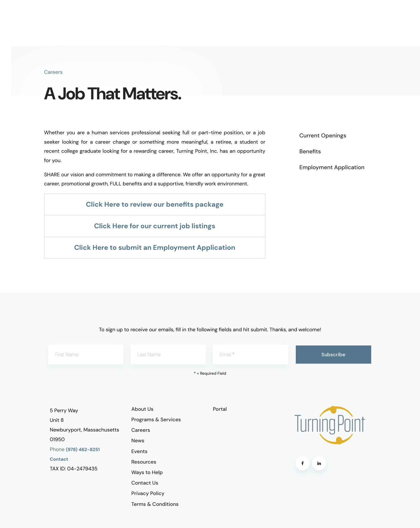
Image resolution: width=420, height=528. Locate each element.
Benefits (310, 152)
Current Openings (323, 136)
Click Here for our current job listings (155, 226)
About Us (142, 409)
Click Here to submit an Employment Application (155, 248)
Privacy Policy (148, 493)
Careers (141, 430)
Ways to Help (147, 472)
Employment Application (332, 167)
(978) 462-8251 (83, 450)
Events (139, 451)
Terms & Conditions (155, 504)
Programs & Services (156, 420)
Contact (59, 459)
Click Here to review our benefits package (155, 205)
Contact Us (145, 483)
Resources (144, 462)
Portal (220, 409)
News (138, 441)
